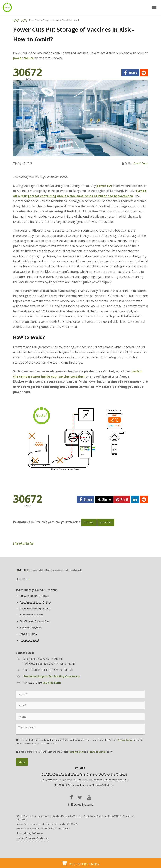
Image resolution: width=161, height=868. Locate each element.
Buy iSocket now (81, 863)
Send (22, 762)
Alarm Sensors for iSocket (32, 615)
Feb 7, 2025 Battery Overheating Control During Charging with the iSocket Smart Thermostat (84, 774)
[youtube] (89, 797)
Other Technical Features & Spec (35, 621)
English (22, 579)
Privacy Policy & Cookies (30, 833)
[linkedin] (135, 499)
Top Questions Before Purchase (34, 596)
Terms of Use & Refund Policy (33, 839)
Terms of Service (97, 752)
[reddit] (144, 73)
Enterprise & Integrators (31, 627)
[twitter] (104, 499)
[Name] (80, 694)
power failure (23, 58)
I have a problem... (28, 634)
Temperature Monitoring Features (35, 609)
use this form (52, 683)
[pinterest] (122, 499)
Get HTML (106, 522)
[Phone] (80, 717)
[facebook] (130, 73)
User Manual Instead (29, 640)
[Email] (80, 706)
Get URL (89, 522)
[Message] (80, 729)
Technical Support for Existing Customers (52, 676)
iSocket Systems (82, 805)
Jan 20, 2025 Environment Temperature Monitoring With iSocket (84, 785)
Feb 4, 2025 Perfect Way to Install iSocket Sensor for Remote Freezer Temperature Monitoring (84, 780)
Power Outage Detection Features (35, 602)
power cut (104, 186)
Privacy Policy (125, 740)
